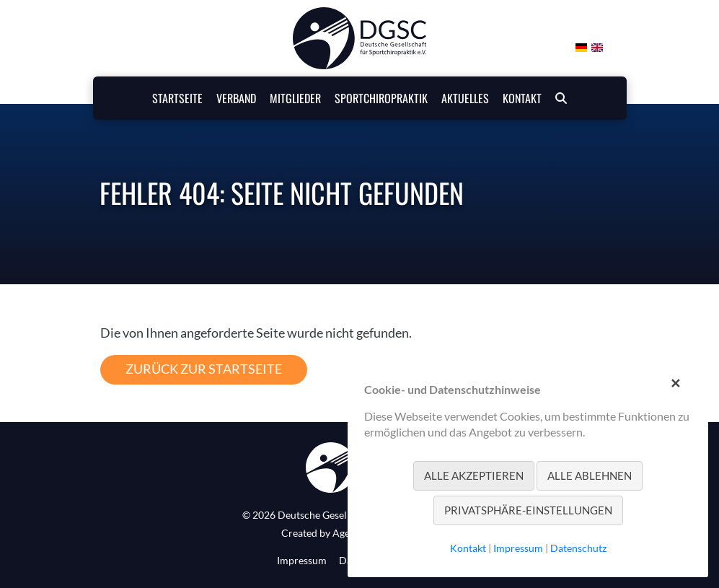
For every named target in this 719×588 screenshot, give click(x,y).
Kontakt (468, 548)
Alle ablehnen (590, 475)
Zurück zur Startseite (204, 369)
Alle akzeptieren (474, 475)
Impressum (302, 560)
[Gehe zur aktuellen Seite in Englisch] (596, 45)
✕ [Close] (675, 381)
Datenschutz (578, 548)
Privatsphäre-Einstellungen (528, 510)
